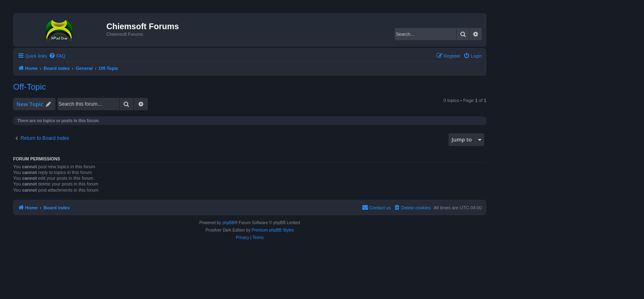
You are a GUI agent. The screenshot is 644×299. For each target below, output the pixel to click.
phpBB (228, 223)
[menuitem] (57, 56)
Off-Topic (30, 87)
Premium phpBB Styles (273, 230)
